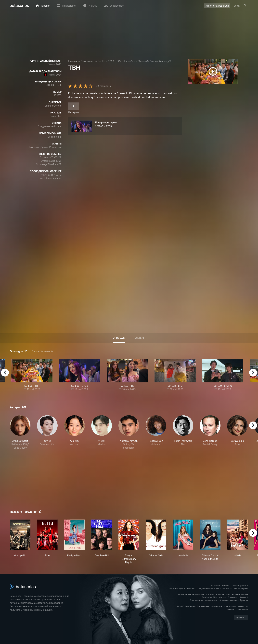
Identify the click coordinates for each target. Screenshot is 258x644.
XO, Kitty (122, 61)
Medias (222, 597)
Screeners (233, 597)
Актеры (140, 338)
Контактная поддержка (237, 588)
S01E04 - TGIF (54, 85)
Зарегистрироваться (217, 6)
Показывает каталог (220, 585)
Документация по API (179, 588)
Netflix (101, 61)
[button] (20, 432)
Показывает (88, 61)
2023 (111, 61)
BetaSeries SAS (209, 597)
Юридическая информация (191, 594)
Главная (73, 61)
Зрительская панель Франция (234, 600)
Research (244, 597)
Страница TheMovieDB (49, 164)
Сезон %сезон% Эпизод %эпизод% (151, 61)
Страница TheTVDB (51, 157)
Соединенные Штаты (50, 126)
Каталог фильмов (240, 585)
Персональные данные (237, 594)
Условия (220, 594)
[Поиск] (245, 6)
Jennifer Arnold (53, 106)
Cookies (210, 594)
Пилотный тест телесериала (204, 600)
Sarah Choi (56, 116)
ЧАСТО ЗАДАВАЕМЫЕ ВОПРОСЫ (207, 588)
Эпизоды (119, 338)
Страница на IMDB (51, 161)
